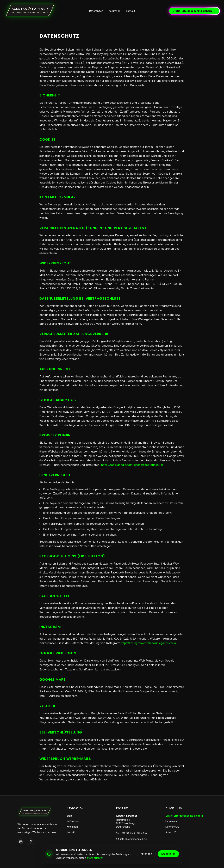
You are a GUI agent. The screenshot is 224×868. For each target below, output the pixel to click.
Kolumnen (115, 11)
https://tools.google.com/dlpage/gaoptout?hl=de (132, 465)
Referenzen (96, 11)
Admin (171, 832)
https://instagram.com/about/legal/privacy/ (148, 643)
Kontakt (131, 11)
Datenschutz (172, 827)
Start (69, 816)
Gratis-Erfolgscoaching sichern (195, 11)
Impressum (171, 821)
